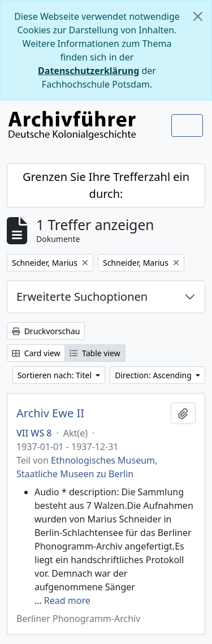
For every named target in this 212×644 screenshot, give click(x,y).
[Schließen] (198, 16)
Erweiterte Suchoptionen (82, 297)
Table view (95, 353)
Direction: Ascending (154, 375)
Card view (36, 353)
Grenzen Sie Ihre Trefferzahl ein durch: (106, 185)
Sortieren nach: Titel (56, 375)
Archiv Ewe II (50, 413)
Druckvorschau (46, 331)
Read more (67, 600)
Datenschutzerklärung (88, 71)
